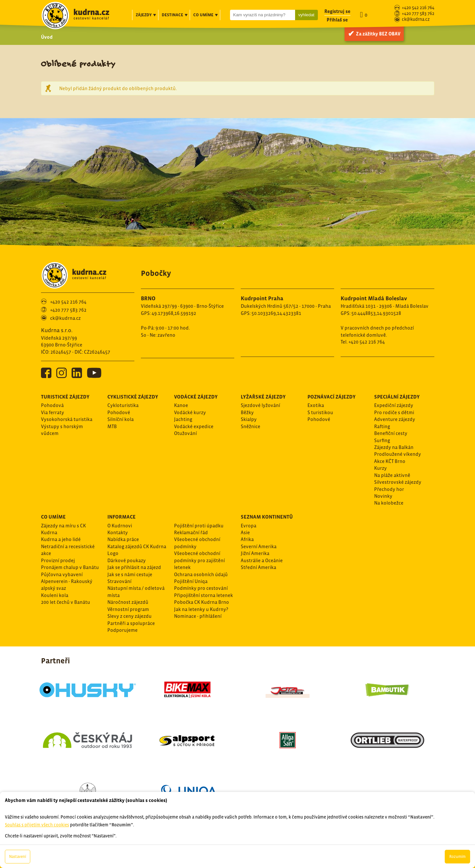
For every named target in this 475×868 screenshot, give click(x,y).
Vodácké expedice (194, 426)
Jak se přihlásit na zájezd (134, 567)
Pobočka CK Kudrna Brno (202, 602)
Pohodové (119, 412)
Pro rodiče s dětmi (394, 412)
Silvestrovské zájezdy (398, 482)
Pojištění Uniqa (191, 581)
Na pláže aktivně (392, 475)
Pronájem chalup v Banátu (70, 567)
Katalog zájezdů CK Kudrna (137, 546)
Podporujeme (122, 630)
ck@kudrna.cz (416, 20)
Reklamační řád (191, 532)
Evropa (249, 526)
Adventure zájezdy (395, 419)
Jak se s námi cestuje (130, 574)
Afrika (247, 539)
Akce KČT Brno (390, 461)
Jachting (183, 419)
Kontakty (118, 532)
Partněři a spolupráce (131, 623)
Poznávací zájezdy (332, 397)
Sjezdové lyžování (260, 405)
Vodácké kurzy (190, 412)
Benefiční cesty (391, 433)
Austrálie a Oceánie (262, 560)
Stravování (119, 581)
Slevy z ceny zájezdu (129, 616)
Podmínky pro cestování (201, 588)
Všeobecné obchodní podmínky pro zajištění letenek (199, 560)
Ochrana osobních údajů (201, 574)
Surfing (382, 440)
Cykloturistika (123, 405)
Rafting (382, 426)
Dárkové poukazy (127, 560)
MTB (112, 426)
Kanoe (181, 405)
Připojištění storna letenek (204, 595)
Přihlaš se (337, 20)
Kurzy (380, 468)
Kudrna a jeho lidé (61, 539)
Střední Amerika (258, 567)
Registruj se (337, 11)
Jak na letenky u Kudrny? (201, 609)
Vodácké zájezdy (196, 397)
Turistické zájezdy (65, 397)
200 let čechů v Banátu (66, 602)
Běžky (247, 412)
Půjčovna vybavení (62, 574)
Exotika (316, 405)
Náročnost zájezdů (128, 602)
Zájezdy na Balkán (394, 447)
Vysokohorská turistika (67, 419)
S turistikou (320, 412)
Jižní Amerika (255, 553)
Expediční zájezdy (394, 405)
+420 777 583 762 (418, 14)
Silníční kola (121, 419)
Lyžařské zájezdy (263, 397)
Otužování (185, 433)
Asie (245, 532)
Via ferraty (53, 412)
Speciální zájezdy (397, 397)
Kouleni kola (55, 595)
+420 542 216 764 (418, 8)
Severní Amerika (259, 546)
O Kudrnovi (120, 526)
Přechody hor (389, 489)
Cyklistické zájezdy (133, 397)
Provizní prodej (58, 560)
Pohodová (52, 405)
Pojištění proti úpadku (199, 526)
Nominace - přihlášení (198, 616)
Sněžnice (251, 426)
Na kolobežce (389, 503)
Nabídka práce (123, 539)
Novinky (383, 496)
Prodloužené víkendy (398, 454)
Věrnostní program (128, 609)
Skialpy (249, 419)
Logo (113, 553)
